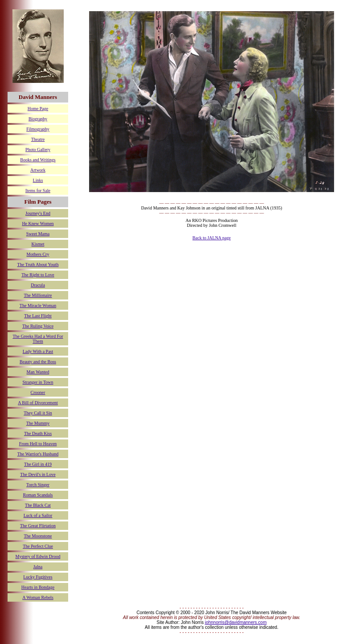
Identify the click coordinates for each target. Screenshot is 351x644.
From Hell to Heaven (38, 444)
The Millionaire (38, 295)
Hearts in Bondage (38, 587)
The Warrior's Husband (38, 454)
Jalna (38, 567)
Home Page (38, 109)
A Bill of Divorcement (38, 403)
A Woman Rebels (38, 597)
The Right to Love (38, 275)
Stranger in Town (38, 382)
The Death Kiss (38, 433)
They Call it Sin (38, 413)
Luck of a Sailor (38, 515)
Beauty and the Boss (38, 362)
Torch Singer (38, 485)
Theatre (38, 139)
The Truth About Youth (38, 265)
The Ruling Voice (38, 326)
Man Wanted (38, 372)
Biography (38, 119)
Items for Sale (38, 191)
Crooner (38, 392)
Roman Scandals (38, 495)
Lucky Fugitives (38, 577)
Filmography (38, 129)
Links (38, 180)
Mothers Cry (38, 254)
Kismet (38, 244)
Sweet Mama (38, 234)
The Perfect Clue (38, 546)
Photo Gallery (38, 150)
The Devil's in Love (38, 474)
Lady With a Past (38, 351)
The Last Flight (38, 316)
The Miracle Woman (38, 306)
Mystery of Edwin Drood (38, 556)
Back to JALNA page (212, 238)
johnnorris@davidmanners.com (236, 622)
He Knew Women (38, 224)
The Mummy (38, 423)
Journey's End (38, 213)
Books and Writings (38, 160)
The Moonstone (38, 536)
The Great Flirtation (38, 526)
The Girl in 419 (38, 464)
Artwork (38, 170)
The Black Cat (38, 505)
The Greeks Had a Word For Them (38, 339)
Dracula (38, 285)
